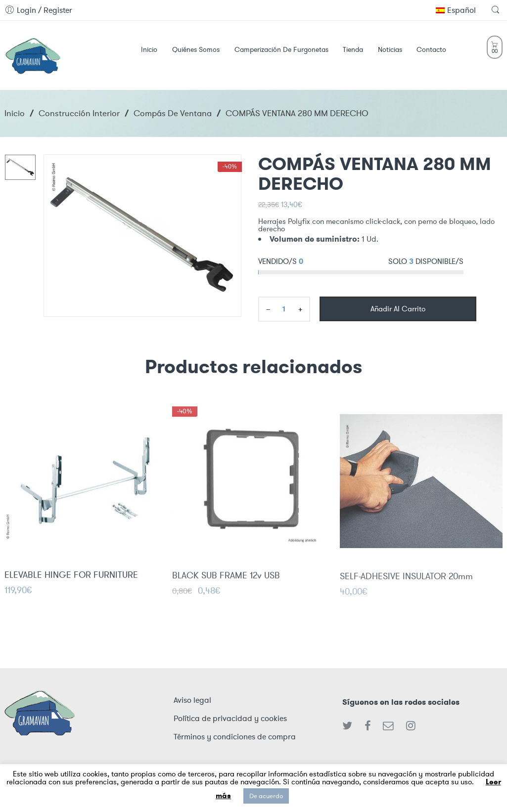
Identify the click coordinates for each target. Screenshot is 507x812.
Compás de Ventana (173, 113)
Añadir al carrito (398, 309)
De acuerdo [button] (266, 796)
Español (456, 10)
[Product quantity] (284, 309)
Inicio (15, 113)
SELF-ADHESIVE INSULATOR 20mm (406, 584)
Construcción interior (79, 113)
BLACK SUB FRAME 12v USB (226, 583)
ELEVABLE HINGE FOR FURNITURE (71, 580)
